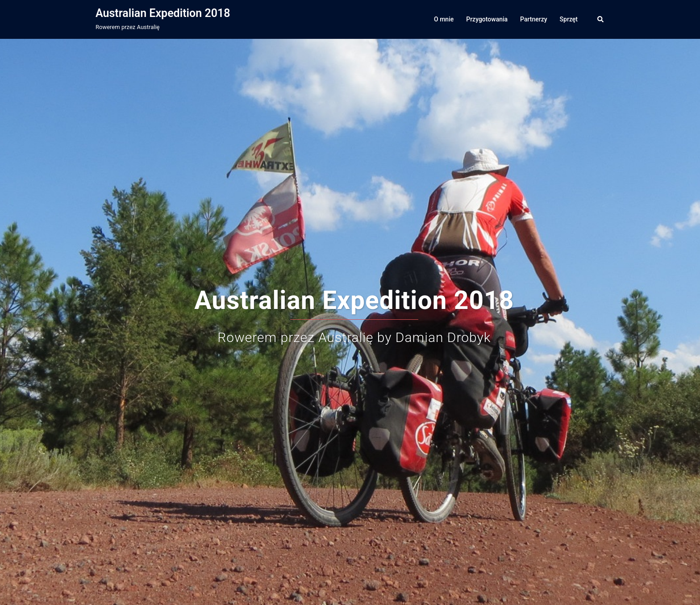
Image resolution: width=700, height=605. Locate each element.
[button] (601, 19)
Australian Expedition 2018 (163, 13)
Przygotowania (487, 19)
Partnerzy (534, 19)
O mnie (444, 19)
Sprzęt (569, 19)
